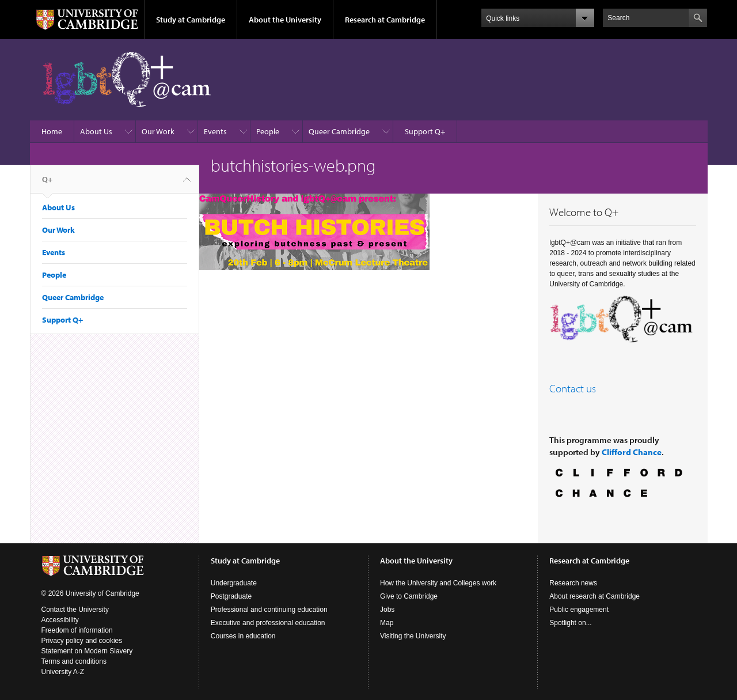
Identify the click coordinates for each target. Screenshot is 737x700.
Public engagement (579, 610)
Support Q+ (425, 131)
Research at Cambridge (385, 20)
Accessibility (60, 620)
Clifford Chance (632, 452)
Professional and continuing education (269, 610)
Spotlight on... (570, 623)
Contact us (573, 388)
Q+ (48, 184)
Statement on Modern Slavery (87, 651)
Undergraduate (234, 583)
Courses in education (243, 636)
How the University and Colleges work (438, 583)
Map (387, 623)
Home (52, 131)
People (268, 131)
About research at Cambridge (594, 596)
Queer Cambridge (339, 131)
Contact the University (75, 610)
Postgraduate (231, 596)
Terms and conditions (74, 661)
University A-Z (63, 672)
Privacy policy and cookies (82, 641)
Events (215, 131)
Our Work (158, 131)
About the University (285, 20)
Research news (573, 583)
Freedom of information (77, 630)
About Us (96, 131)
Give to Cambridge (409, 596)
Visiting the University (413, 636)
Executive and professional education (268, 623)
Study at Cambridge (191, 20)
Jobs (387, 610)
